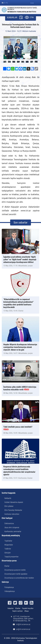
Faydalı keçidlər (28, 608)
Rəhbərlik (8, 498)
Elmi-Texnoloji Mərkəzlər (13, 510)
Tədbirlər (8, 549)
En (5, 3)
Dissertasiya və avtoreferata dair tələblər (19, 578)
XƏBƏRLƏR (12, 18)
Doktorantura (9, 523)
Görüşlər (8, 553)
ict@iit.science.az (23, 624)
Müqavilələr (9, 545)
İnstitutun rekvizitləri (12, 514)
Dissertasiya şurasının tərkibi (15, 570)
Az (3, 3)
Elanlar (7, 566)
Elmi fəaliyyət (7, 518)
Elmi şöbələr (9, 506)
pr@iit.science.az (23, 629)
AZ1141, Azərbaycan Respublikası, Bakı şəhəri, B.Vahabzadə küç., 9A (23, 619)
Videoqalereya (10, 591)
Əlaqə (27, 611)
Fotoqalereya (9, 587)
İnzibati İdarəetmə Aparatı (14, 502)
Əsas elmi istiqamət (12, 527)
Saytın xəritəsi (17, 611)
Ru (7, 3)
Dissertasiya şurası (9, 561)
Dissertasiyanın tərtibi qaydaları (16, 574)
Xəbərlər (11, 608)
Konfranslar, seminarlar (13, 531)
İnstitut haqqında (9, 493)
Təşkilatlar (8, 541)
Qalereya (5, 582)
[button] (35, 47)
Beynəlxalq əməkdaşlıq (11, 536)
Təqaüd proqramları (12, 557)
